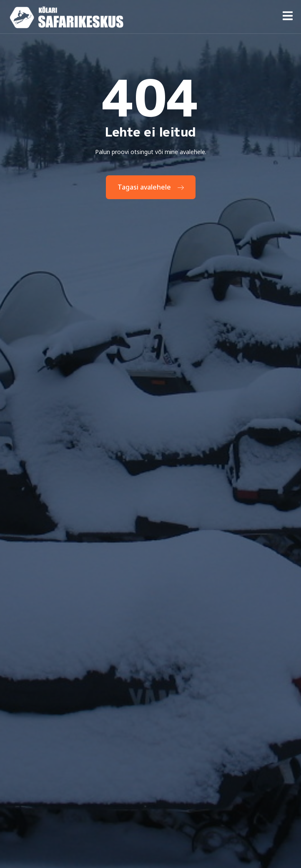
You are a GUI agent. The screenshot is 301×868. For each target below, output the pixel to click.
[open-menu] (288, 17)
